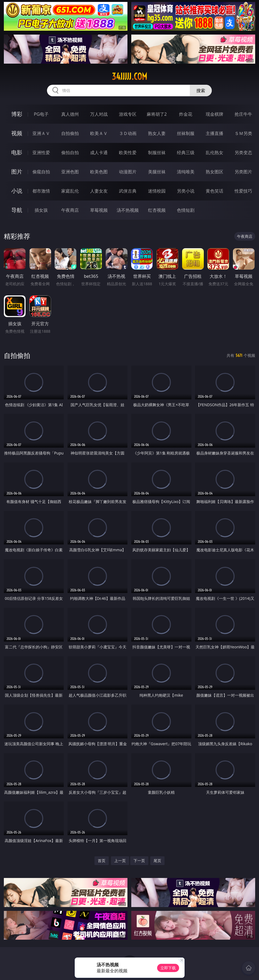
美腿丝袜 (157, 172)
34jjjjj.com (129, 77)
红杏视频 (157, 210)
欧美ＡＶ (99, 133)
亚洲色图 (70, 172)
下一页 (139, 861)
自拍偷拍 (70, 133)
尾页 (157, 861)
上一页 (120, 861)
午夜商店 (70, 210)
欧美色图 (99, 172)
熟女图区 (215, 172)
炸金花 (186, 114)
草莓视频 (99, 210)
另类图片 (243, 172)
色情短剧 (186, 210)
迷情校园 (157, 191)
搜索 (201, 91)
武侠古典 (128, 191)
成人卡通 (99, 152)
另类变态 (243, 152)
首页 (102, 861)
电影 (17, 152)
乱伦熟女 (215, 152)
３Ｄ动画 (128, 133)
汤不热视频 (128, 210)
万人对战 (99, 114)
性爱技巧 (243, 191)
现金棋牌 (215, 114)
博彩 (17, 114)
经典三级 (186, 152)
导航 (17, 210)
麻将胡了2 (157, 114)
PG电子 (41, 114)
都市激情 (41, 191)
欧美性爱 (128, 152)
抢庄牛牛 (243, 114)
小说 (17, 191)
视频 (17, 133)
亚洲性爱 (41, 152)
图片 (17, 172)
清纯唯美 (186, 172)
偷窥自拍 (41, 172)
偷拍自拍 (70, 152)
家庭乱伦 (70, 191)
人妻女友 (99, 191)
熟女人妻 (157, 133)
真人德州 (70, 114)
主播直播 (215, 133)
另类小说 (186, 191)
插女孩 (41, 210)
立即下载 (168, 968)
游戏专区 (128, 114)
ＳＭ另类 (243, 133)
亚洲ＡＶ (41, 133)
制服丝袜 (157, 152)
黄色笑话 (215, 191)
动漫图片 (128, 172)
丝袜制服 (186, 133)
